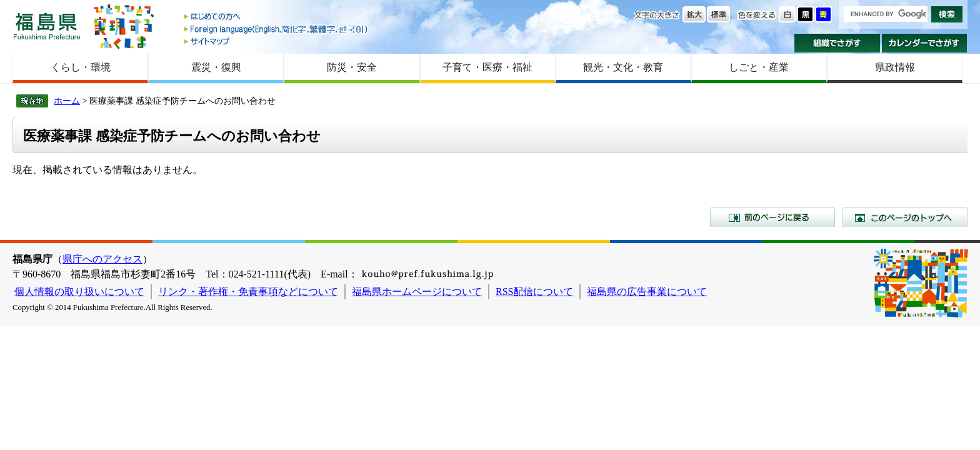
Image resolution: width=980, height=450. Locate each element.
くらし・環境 (81, 67)
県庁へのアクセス (102, 259)
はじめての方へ (277, 17)
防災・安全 (352, 67)
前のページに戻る (772, 217)
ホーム (67, 101)
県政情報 (895, 67)
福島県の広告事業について (647, 292)
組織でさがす (837, 43)
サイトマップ (277, 41)
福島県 (47, 26)
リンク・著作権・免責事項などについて (248, 292)
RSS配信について (534, 292)
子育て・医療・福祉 (487, 67)
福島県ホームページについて (417, 292)
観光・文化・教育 (623, 67)
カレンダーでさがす (925, 43)
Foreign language (277, 29)
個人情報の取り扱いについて (79, 292)
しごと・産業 (759, 67)
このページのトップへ (905, 217)
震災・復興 (216, 67)
